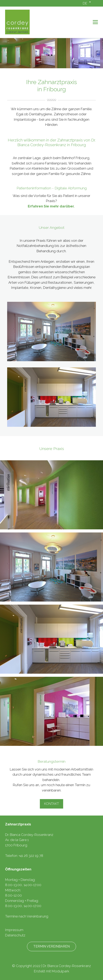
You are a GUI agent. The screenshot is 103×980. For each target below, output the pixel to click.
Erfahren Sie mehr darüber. (51, 206)
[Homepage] (42, 22)
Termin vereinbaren (51, 946)
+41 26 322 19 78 (31, 856)
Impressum (14, 930)
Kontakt (51, 804)
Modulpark (60, 971)
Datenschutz (15, 935)
